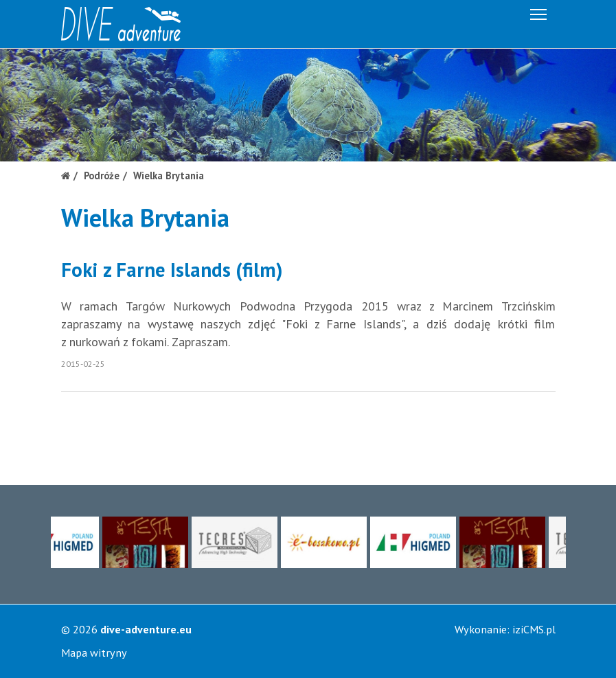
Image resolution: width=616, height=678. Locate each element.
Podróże (102, 176)
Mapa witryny (94, 653)
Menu (539, 12)
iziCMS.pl (534, 629)
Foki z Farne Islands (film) (172, 270)
